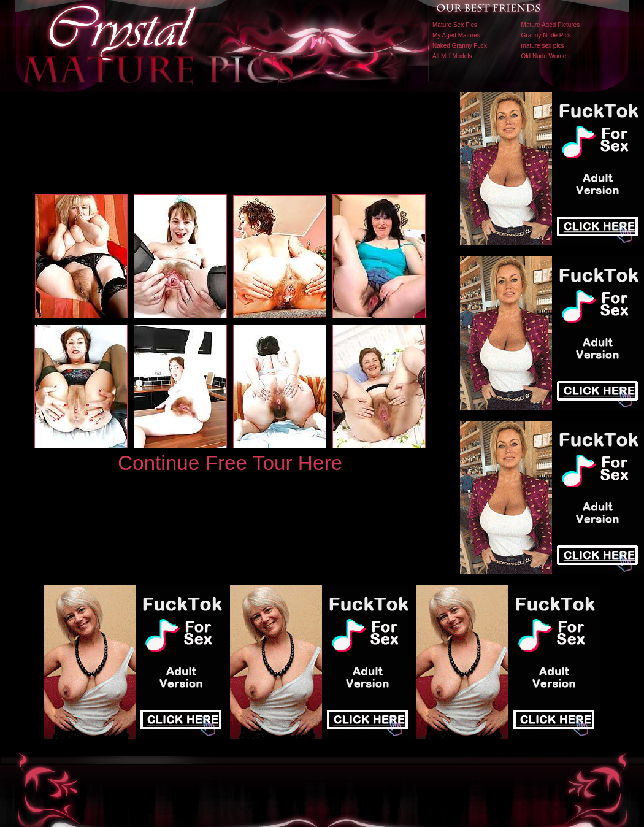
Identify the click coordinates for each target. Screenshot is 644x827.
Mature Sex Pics (455, 25)
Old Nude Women (546, 56)
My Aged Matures (456, 35)
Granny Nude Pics (546, 35)
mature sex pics (543, 46)
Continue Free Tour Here (230, 463)
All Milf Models (452, 56)
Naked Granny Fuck (460, 46)
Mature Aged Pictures (551, 25)
